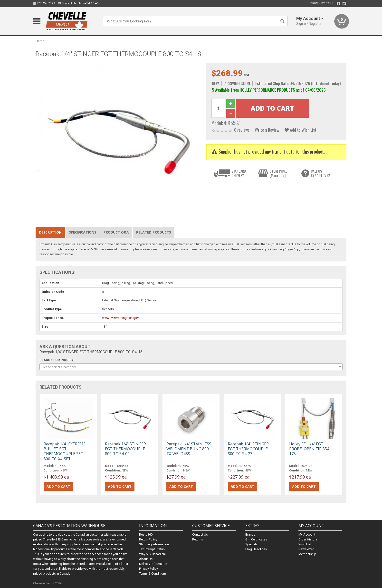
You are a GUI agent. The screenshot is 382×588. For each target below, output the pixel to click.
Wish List (305, 544)
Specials (251, 544)
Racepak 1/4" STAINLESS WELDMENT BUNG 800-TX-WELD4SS (189, 449)
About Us (146, 559)
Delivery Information (153, 564)
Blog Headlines (256, 549)
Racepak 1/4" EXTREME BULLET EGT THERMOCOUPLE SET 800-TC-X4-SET (65, 451)
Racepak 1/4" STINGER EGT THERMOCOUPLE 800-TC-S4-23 (248, 449)
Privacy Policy (148, 569)
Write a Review (267, 130)
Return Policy (148, 539)
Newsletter (306, 549)
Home (40, 41)
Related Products (154, 232)
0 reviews (242, 130)
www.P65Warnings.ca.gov (120, 318)
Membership (307, 554)
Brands (250, 534)
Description (50, 232)
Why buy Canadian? (153, 554)
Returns (198, 539)
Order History (308, 539)
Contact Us (67, 3)
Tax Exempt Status (152, 549)
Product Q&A (116, 232)
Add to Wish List (301, 130)
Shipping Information (154, 544)
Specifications (83, 232)
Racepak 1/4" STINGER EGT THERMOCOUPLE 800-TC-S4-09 (125, 449)
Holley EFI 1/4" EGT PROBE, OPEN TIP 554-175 (310, 449)
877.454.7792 (44, 3)
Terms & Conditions (153, 573)
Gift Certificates (256, 539)
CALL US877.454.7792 (320, 173)
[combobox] (191, 367)
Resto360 (146, 534)
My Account (307, 534)
